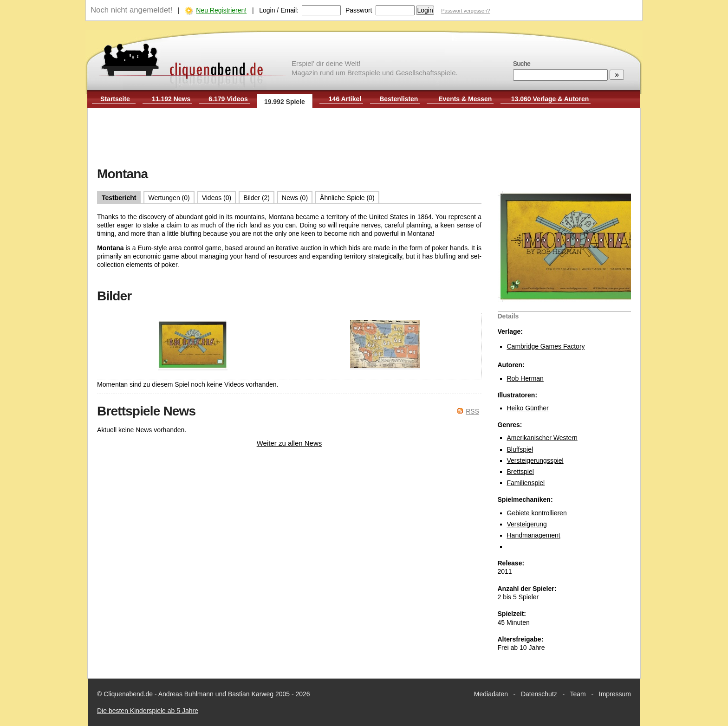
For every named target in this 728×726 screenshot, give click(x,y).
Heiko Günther (528, 408)
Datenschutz (539, 694)
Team (578, 694)
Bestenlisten (399, 99)
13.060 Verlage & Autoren (550, 99)
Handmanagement (534, 535)
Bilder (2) (257, 198)
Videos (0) (217, 198)
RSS (472, 411)
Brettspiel (520, 472)
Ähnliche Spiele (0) (347, 198)
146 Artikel (345, 99)
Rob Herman (525, 378)
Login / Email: (279, 10)
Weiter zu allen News (289, 443)
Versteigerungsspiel (535, 460)
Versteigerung (527, 524)
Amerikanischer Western (542, 438)
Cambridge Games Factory (546, 346)
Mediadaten (491, 694)
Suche (522, 64)
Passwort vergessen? (465, 11)
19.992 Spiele (285, 102)
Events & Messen (465, 99)
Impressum (615, 694)
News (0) (295, 198)
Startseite (115, 99)
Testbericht (119, 198)
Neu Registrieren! (221, 10)
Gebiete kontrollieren (537, 513)
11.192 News (171, 99)
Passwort (359, 10)
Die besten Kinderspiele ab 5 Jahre (148, 711)
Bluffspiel (520, 449)
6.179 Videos (228, 99)
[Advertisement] (364, 138)
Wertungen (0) (169, 198)
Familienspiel (526, 483)
